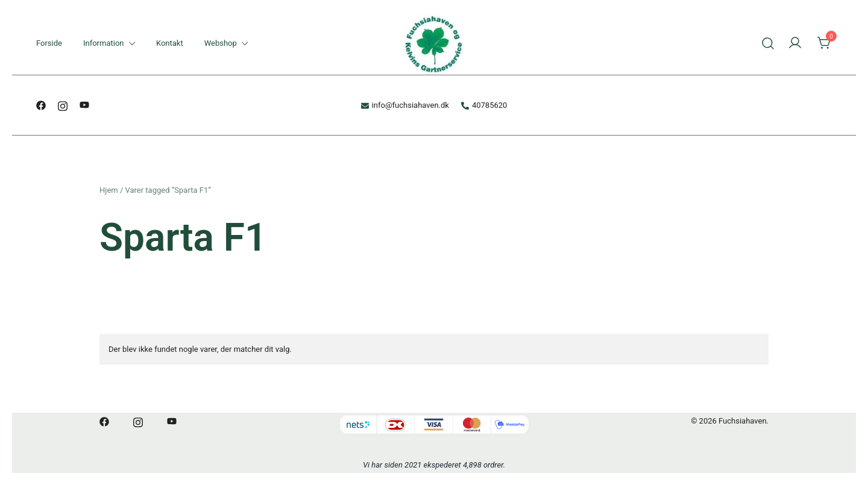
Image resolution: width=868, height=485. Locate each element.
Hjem (109, 190)
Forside (49, 43)
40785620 (484, 105)
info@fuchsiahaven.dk (405, 105)
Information (104, 43)
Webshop (221, 43)
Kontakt (170, 43)
